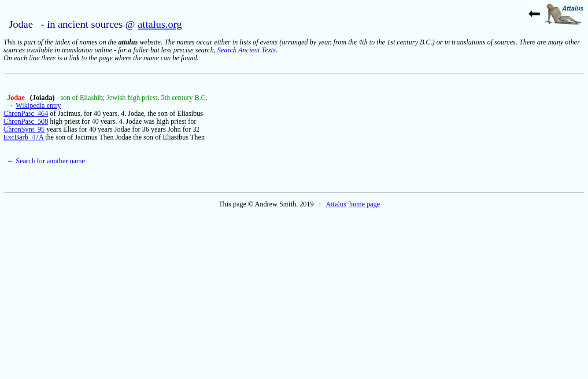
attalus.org (160, 24)
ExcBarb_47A (24, 137)
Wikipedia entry (39, 105)
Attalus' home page (353, 204)
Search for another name (50, 161)
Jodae (17, 98)
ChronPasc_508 (26, 121)
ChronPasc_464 (26, 113)
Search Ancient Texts (246, 50)
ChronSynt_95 (24, 129)
